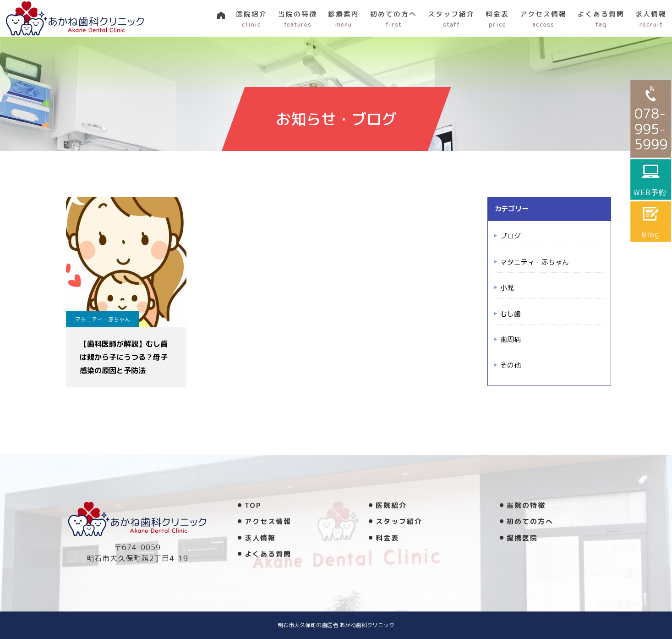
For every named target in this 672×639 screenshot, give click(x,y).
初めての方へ (393, 19)
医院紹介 (251, 19)
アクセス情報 (543, 19)
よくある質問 (601, 19)
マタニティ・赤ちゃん (103, 319)
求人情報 (651, 19)
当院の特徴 (298, 19)
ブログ (511, 236)
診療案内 (344, 19)
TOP (253, 505)
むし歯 (511, 314)
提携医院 (522, 538)
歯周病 (511, 339)
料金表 (497, 19)
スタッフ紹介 (451, 19)
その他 (511, 365)
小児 (507, 288)
